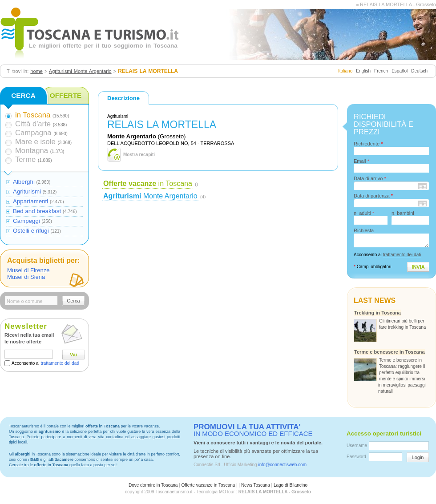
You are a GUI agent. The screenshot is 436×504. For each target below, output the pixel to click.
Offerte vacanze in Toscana (208, 485)
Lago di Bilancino (291, 485)
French (381, 71)
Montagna (32, 151)
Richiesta (364, 230)
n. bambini (403, 213)
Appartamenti (30, 201)
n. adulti (364, 213)
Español (400, 71)
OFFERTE (66, 95)
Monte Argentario (150, 196)
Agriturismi (27, 192)
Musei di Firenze (28, 270)
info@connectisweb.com (282, 465)
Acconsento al (45, 363)
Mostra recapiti (139, 155)
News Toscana (256, 485)
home (36, 71)
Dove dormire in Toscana (153, 485)
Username (357, 446)
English (363, 71)
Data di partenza (373, 196)
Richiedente (368, 144)
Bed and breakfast (37, 211)
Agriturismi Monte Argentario (80, 71)
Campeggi (26, 221)
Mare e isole (35, 142)
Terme (25, 159)
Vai (73, 355)
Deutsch (419, 71)
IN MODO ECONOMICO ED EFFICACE (253, 430)
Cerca (73, 301)
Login (418, 457)
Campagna (33, 133)
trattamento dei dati (60, 363)
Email (361, 161)
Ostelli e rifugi (31, 231)
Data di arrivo (370, 178)
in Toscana (148, 183)
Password (356, 457)
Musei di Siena (26, 277)
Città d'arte (33, 124)
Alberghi (24, 182)
